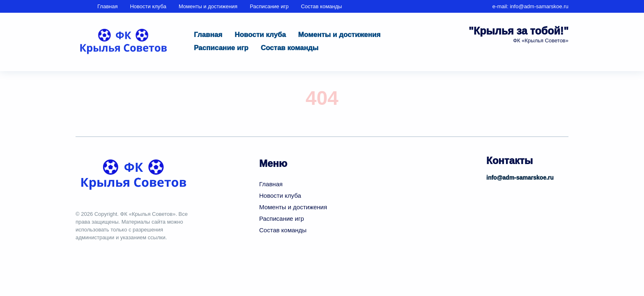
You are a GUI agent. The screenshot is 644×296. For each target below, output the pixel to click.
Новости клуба (148, 6)
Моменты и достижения (208, 6)
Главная (107, 6)
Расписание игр (269, 6)
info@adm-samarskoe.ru (539, 6)
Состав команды (322, 6)
